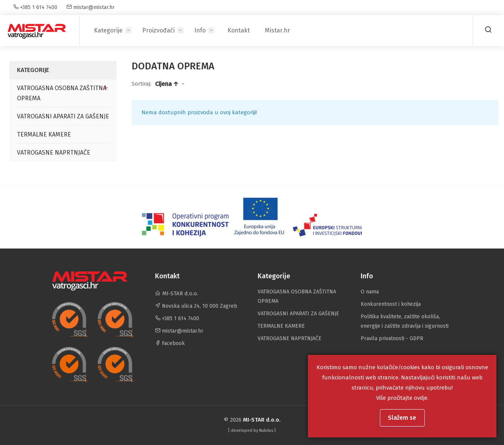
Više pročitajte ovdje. (402, 398)
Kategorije (108, 30)
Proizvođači (158, 30)
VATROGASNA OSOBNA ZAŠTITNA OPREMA (62, 93)
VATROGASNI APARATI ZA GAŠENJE (63, 116)
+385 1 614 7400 (35, 7)
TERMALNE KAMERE (44, 134)
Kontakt (239, 30)
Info (200, 30)
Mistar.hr (277, 30)
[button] (170, 84)
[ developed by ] (252, 430)
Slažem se (403, 418)
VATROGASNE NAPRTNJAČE (54, 153)
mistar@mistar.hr (91, 7)
